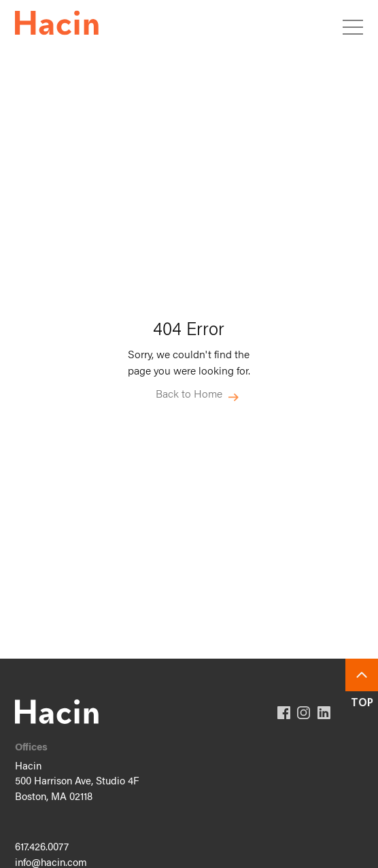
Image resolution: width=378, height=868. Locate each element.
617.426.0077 (42, 848)
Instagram (304, 713)
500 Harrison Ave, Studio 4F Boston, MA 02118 (77, 790)
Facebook (284, 713)
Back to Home (189, 394)
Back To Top (362, 675)
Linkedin (324, 713)
